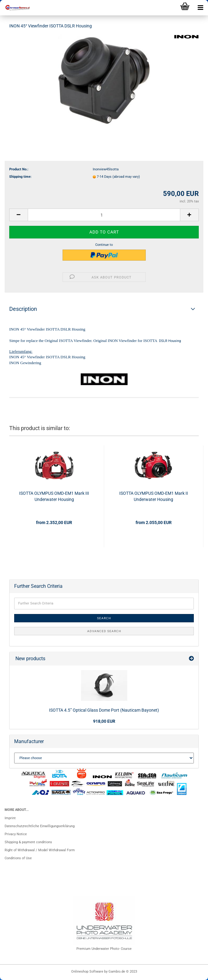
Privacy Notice (16, 834)
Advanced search (104, 631)
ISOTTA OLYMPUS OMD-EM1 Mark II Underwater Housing (154, 496)
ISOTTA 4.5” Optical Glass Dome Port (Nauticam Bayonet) (104, 710)
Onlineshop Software (87, 972)
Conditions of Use (18, 858)
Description (23, 309)
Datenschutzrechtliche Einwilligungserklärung (40, 826)
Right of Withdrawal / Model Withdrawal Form (40, 850)
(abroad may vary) (126, 177)
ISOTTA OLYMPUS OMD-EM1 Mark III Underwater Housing (54, 496)
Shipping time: (20, 177)
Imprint (10, 818)
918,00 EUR (104, 721)
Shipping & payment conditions (28, 842)
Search (104, 618)
